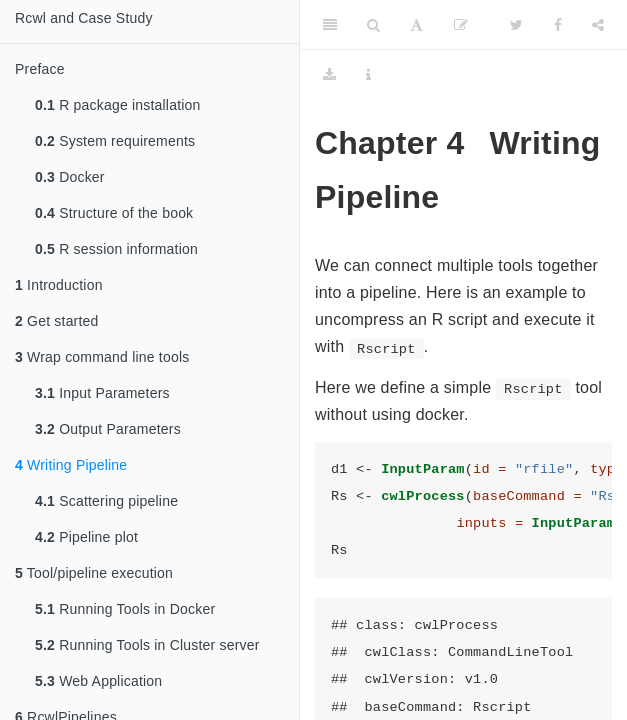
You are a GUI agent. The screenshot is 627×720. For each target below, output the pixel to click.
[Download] (329, 75)
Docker (70, 177)
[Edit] (461, 25)
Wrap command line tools (102, 357)
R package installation (118, 105)
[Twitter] (516, 25)
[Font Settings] (416, 25)
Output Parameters (108, 429)
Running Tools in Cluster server (147, 645)
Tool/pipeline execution (94, 573)
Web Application (98, 681)
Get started (57, 321)
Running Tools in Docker (125, 609)
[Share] (598, 25)
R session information (116, 249)
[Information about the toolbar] (368, 75)
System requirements (115, 141)
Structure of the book (114, 213)
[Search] (373, 25)
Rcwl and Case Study (84, 18)
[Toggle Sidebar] (330, 25)
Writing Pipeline (71, 465)
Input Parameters (102, 393)
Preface (40, 69)
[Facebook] (558, 25)
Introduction (59, 285)
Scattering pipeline (106, 501)
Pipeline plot (86, 537)
